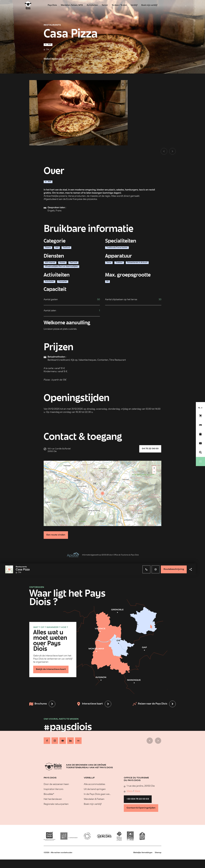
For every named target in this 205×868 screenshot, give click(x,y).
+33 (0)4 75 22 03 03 (138, 799)
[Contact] (200, 443)
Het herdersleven (53, 799)
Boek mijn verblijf (149, 5)
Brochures (38, 704)
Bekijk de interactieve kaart (51, 669)
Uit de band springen (95, 789)
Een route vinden (56, 535)
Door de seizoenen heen (56, 784)
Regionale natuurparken (56, 804)
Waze (137, 791)
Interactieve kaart (90, 704)
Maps (130, 791)
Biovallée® (49, 794)
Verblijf (134, 5)
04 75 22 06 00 (150, 449)
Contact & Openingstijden (141, 808)
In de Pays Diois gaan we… (97, 794)
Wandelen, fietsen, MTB (72, 5)
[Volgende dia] (172, 151)
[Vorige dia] (164, 151)
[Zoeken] (200, 452)
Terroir (105, 5)
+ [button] (154, 468)
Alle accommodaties (94, 784)
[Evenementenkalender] (200, 434)
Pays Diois (52, 5)
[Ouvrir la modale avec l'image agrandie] (78, 113)
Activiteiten (92, 5)
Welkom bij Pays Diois (54, 59)
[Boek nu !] (200, 416)
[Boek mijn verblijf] (200, 425)
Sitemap (158, 853)
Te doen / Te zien (119, 5)
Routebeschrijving (174, 569)
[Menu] (200, 461)
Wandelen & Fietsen (94, 799)
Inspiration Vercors (53, 789)
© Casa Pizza (123, 85)
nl (199, 408)
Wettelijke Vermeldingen (143, 853)
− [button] (154, 472)
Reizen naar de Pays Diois (150, 704)
